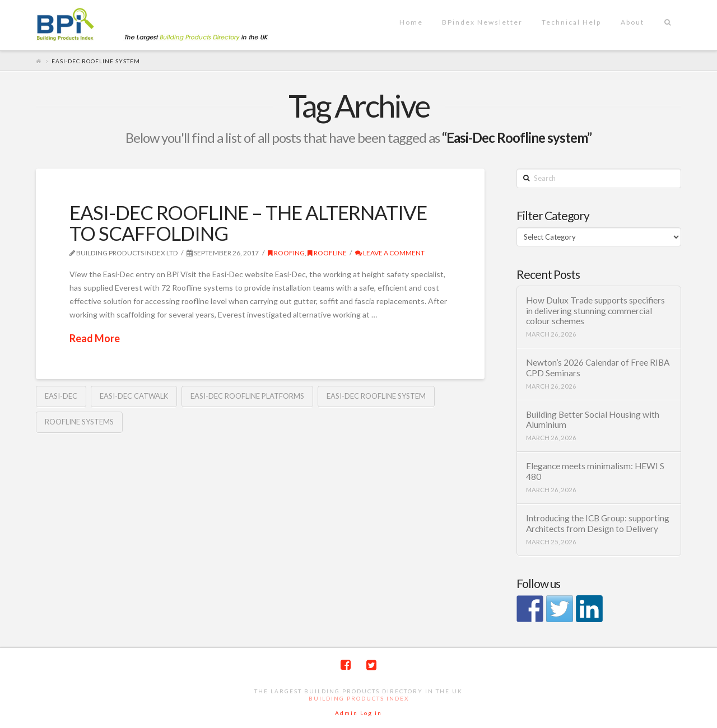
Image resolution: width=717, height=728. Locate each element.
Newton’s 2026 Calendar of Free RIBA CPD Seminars (598, 368)
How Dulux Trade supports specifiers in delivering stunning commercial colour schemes (595, 311)
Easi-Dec (61, 396)
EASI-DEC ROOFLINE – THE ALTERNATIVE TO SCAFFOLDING (248, 223)
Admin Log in (358, 713)
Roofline (327, 253)
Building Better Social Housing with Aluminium (593, 420)
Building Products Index (359, 698)
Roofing (286, 253)
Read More (95, 338)
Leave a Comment (390, 253)
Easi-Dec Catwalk (134, 396)
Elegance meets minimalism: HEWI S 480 (595, 471)
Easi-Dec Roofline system (376, 396)
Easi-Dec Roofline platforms (247, 396)
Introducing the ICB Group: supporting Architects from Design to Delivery (598, 523)
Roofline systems (79, 422)
